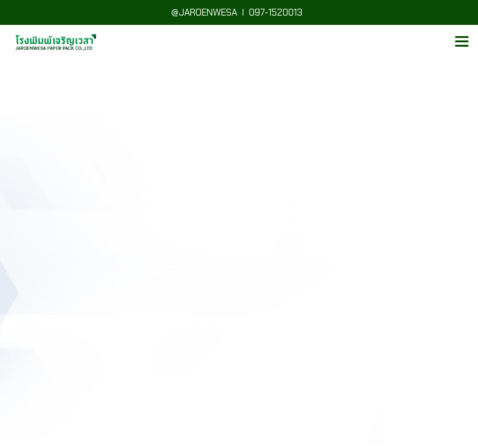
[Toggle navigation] (462, 42)
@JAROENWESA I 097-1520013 (239, 12)
